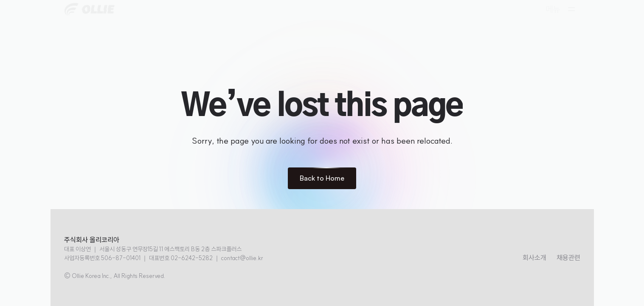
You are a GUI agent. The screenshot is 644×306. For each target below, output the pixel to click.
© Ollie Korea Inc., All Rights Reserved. (115, 276)
